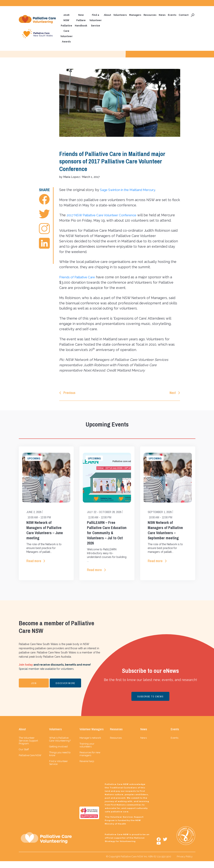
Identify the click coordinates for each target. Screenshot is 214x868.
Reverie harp (87, 768)
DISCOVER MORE (66, 690)
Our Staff (24, 756)
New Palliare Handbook (81, 21)
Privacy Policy (185, 863)
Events (172, 15)
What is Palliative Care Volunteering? (60, 746)
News (162, 15)
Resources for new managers (90, 761)
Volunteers (120, 15)
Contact (184, 15)
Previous (69, 399)
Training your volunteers (87, 752)
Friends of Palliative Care (80, 283)
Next (173, 399)
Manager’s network (90, 745)
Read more (34, 568)
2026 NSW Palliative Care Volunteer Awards (66, 29)
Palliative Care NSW (30, 762)
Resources (150, 15)
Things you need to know (60, 761)
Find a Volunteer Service (96, 21)
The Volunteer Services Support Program (28, 747)
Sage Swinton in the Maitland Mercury (131, 190)
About (107, 15)
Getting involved (58, 753)
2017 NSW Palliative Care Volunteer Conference (105, 215)
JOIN (34, 690)
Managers (135, 15)
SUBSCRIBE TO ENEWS (150, 703)
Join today (26, 671)
